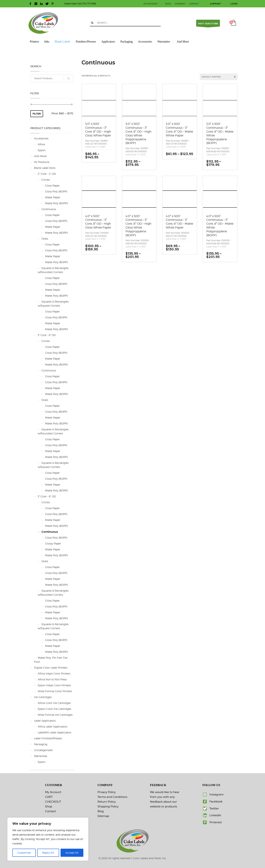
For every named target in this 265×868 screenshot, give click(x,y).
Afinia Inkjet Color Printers (54, 673)
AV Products (42, 162)
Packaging (41, 744)
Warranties (41, 756)
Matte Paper (53, 197)
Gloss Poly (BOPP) (56, 191)
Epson (42, 150)
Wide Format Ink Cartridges (55, 715)
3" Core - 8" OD (47, 496)
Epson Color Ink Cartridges (54, 709)
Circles (46, 180)
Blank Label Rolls (45, 168)
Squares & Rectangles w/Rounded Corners (53, 270)
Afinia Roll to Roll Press (52, 679)
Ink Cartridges (43, 697)
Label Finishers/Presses (48, 738)
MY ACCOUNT (151, 4)
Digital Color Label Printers (51, 668)
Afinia (41, 144)
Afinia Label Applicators (52, 726)
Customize (24, 853)
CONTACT (194, 4)
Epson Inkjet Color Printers (54, 685)
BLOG (168, 4)
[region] (48, 839)
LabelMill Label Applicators (54, 732)
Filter (37, 114)
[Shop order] (219, 77)
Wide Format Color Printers (55, 691)
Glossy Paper (53, 543)
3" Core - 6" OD (47, 335)
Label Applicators (45, 721)
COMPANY (180, 4)
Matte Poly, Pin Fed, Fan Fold (51, 660)
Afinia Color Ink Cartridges (54, 703)
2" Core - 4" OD (47, 174)
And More (40, 156)
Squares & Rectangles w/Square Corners (53, 304)
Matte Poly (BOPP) (56, 203)
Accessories (41, 138)
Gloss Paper (52, 186)
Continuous (49, 209)
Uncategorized (43, 750)
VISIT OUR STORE (208, 24)
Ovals (45, 239)
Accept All (72, 853)
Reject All (48, 853)
